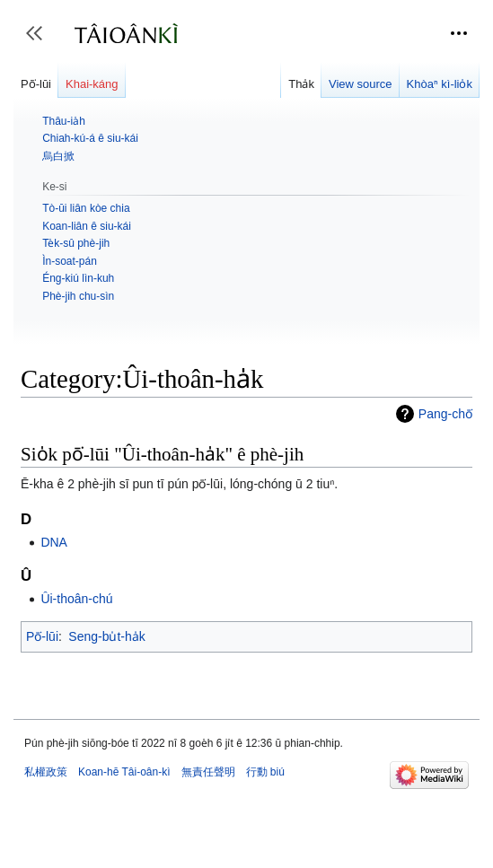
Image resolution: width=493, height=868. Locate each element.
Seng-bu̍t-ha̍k (106, 636)
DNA (54, 542)
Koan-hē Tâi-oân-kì (124, 772)
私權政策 (46, 772)
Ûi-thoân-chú (76, 599)
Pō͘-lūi (42, 636)
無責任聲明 (208, 772)
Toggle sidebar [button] (40, 42)
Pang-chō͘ (445, 414)
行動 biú (265, 772)
